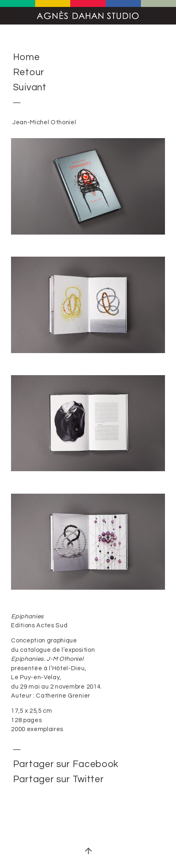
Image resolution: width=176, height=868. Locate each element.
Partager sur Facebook (66, 764)
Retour (29, 73)
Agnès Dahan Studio (88, 16)
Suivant (30, 88)
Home (27, 58)
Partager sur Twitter (59, 779)
